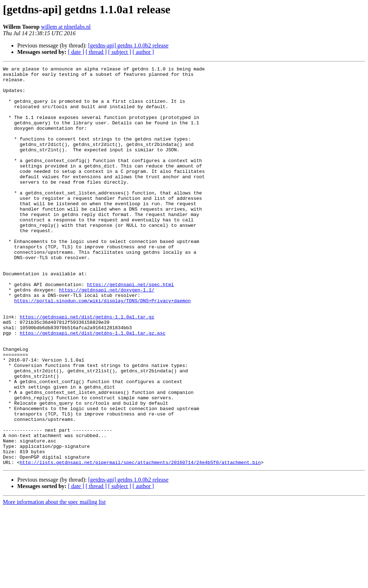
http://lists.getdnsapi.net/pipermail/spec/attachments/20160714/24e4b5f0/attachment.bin (140, 542)
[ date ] (76, 52)
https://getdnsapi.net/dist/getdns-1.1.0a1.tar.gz (87, 367)
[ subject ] (120, 52)
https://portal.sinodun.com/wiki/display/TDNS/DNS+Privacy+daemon (102, 348)
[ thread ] (96, 52)
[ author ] (143, 52)
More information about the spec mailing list (54, 582)
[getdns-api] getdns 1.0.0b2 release (128, 45)
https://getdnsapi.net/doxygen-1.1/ (107, 335)
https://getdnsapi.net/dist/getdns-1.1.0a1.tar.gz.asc (93, 387)
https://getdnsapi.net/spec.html (130, 329)
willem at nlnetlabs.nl (66, 27)
